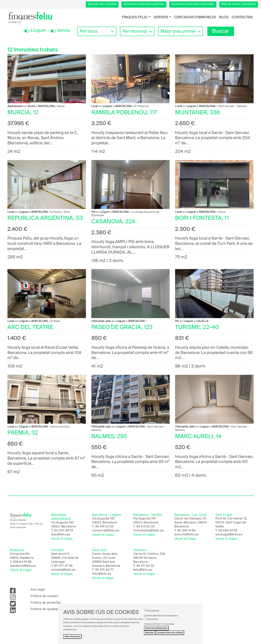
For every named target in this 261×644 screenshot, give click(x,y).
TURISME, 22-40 (197, 327)
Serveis (161, 17)
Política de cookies (44, 596)
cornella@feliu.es (63, 570)
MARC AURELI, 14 (198, 437)
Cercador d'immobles (195, 17)
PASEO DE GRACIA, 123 (122, 327)
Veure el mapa (62, 539)
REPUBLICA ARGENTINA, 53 (45, 218)
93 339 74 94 (186, 531)
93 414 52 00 (104, 527)
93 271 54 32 (145, 566)
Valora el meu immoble (102, 4)
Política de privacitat (45, 603)
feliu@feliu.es (61, 535)
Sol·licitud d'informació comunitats (193, 4)
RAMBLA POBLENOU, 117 (124, 113)
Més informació (72, 637)
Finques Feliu (135, 17)
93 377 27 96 (63, 566)
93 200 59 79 (64, 531)
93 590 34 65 (228, 531)
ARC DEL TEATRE (30, 327)
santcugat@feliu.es (229, 535)
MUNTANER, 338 (197, 113)
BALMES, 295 (109, 437)
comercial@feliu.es (106, 531)
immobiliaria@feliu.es (148, 531)
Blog (224, 17)
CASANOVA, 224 (113, 222)
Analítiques (152, 620)
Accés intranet (18, 520)
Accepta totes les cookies (170, 633)
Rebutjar (150, 633)
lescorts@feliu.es (187, 535)
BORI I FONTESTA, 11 (202, 218)
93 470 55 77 (104, 570)
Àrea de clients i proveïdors (239, 4)
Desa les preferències (156, 629)
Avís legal (38, 590)
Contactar (242, 17)
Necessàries (153, 611)
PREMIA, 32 (23, 433)
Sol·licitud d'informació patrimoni (144, 4)
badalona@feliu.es (23, 566)
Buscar (221, 31)
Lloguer (38, 31)
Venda (64, 31)
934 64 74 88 (22, 562)
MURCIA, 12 (23, 113)
